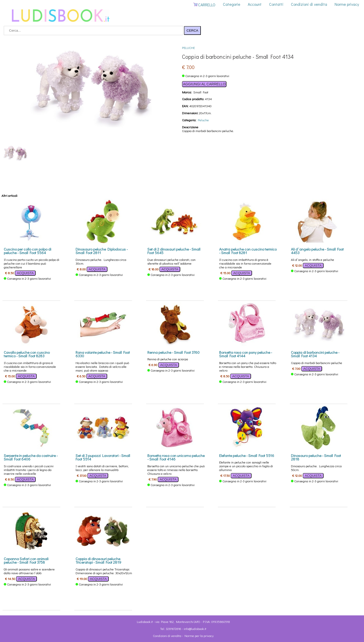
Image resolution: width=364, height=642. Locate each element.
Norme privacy (347, 4)
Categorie (232, 4)
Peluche (188, 48)
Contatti (276, 4)
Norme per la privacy (199, 636)
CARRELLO (204, 5)
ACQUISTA (25, 273)
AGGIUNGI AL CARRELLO (204, 84)
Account (255, 4)
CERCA (192, 31)
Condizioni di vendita (309, 4)
